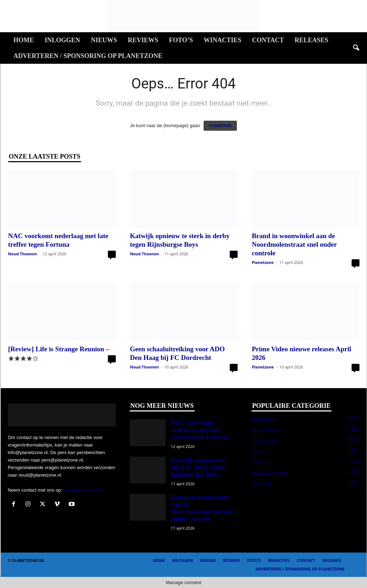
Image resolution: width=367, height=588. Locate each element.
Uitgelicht (263, 420)
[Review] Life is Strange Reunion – (59, 349)
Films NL (263, 484)
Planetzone (263, 262)
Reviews (143, 40)
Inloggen (63, 40)
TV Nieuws (265, 441)
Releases (311, 40)
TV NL (260, 462)
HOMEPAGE (220, 126)
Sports (259, 452)
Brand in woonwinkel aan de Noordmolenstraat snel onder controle (294, 244)
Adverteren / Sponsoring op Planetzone (88, 56)
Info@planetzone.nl (84, 490)
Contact (268, 40)
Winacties (222, 40)
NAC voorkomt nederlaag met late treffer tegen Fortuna (200, 430)
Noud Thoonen (23, 254)
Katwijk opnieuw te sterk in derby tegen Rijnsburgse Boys (198, 467)
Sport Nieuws (267, 430)
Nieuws (104, 40)
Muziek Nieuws (270, 473)
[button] (356, 48)
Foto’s (181, 40)
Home (24, 40)
